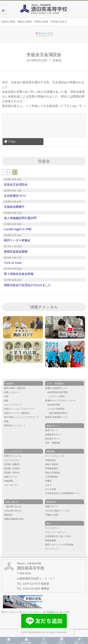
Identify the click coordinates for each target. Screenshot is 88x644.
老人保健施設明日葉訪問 (20, 218)
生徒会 (57, 60)
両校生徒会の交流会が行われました (27, 285)
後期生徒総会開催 (16, 251)
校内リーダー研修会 (17, 240)
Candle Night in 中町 (18, 229)
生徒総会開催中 (14, 207)
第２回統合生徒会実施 (19, 274)
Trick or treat (13, 263)
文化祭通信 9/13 (15, 196)
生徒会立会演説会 (16, 184)
